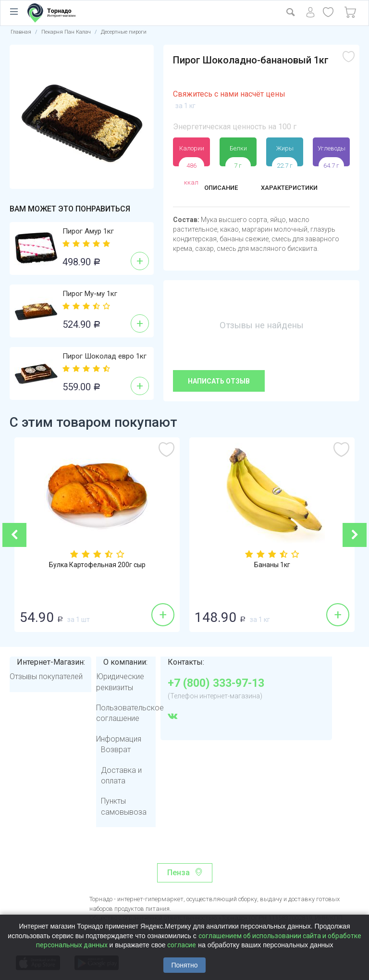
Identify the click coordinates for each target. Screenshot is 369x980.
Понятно (184, 965)
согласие (182, 945)
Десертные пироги (124, 32)
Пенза (178, 873)
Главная (21, 32)
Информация (119, 739)
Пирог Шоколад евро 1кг (105, 356)
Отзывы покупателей (46, 676)
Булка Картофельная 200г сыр (97, 566)
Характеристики (293, 189)
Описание (215, 189)
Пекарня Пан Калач (66, 32)
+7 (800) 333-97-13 (216, 683)
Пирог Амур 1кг (88, 231)
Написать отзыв (219, 381)
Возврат (116, 750)
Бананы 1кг (272, 566)
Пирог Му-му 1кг (90, 294)
